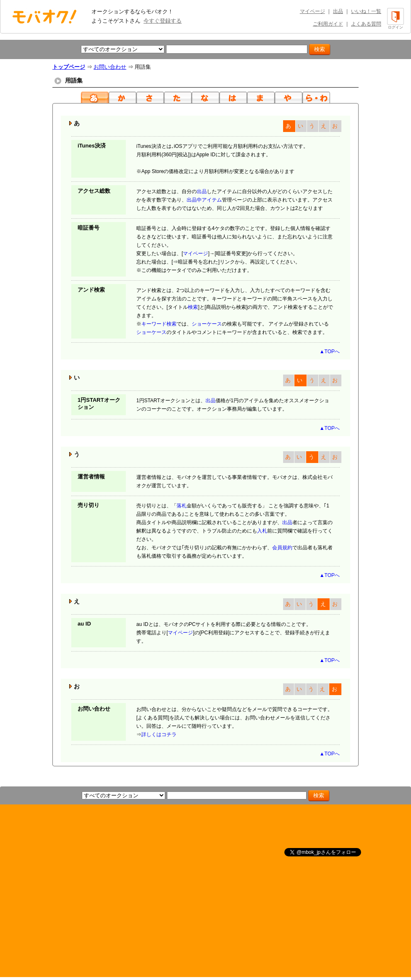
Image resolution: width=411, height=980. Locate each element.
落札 (182, 506)
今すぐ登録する (163, 21)
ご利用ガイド (328, 24)
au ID (84, 624)
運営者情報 (91, 477)
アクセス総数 (94, 191)
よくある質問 (366, 24)
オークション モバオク (44, 16)
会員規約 (282, 548)
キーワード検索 (159, 324)
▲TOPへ (330, 352)
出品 (338, 11)
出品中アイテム (204, 200)
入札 (262, 531)
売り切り (88, 505)
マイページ (312, 11)
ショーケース (207, 324)
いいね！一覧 (366, 11)
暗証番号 (88, 228)
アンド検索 (91, 290)
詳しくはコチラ (159, 734)
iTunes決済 (92, 146)
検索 (193, 307)
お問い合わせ (110, 67)
